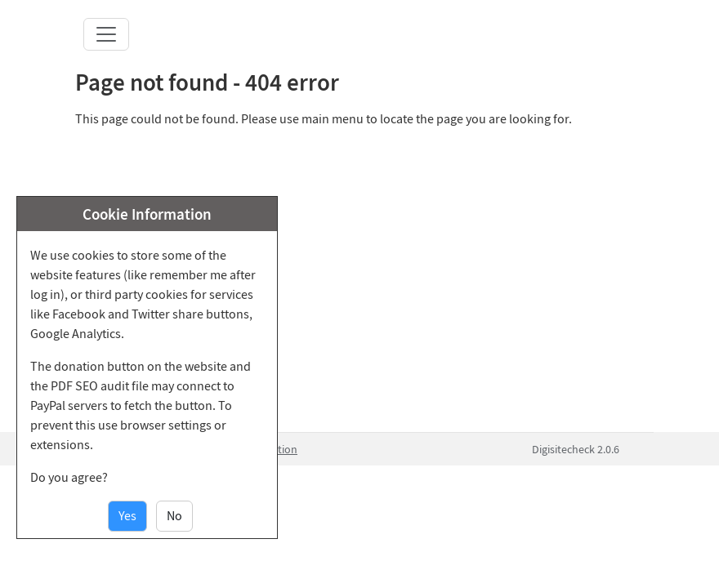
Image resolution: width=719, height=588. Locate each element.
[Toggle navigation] (106, 34)
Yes (127, 516)
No (174, 516)
